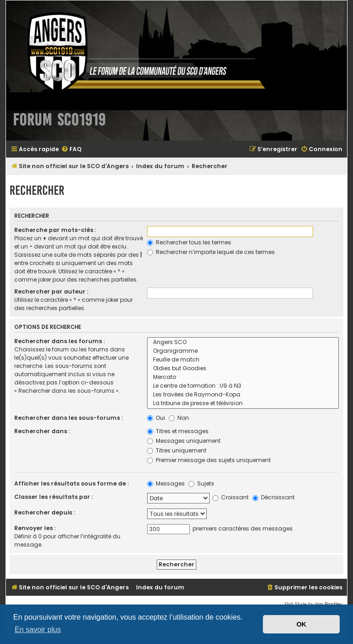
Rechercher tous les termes (189, 242)
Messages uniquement (184, 441)
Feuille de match (243, 360)
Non (179, 418)
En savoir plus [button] (38, 630)
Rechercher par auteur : (51, 291)
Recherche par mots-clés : (55, 230)
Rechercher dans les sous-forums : (68, 418)
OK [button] (302, 624)
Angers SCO (243, 342)
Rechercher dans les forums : (60, 341)
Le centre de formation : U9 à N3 (243, 386)
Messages (166, 483)
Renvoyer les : (35, 528)
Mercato (243, 377)
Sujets (201, 483)
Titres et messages (178, 431)
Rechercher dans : (42, 431)
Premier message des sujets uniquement (209, 460)
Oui (156, 418)
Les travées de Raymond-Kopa (243, 395)
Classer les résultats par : (54, 497)
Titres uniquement (177, 450)
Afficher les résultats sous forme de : (71, 483)
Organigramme (243, 351)
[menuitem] (71, 150)
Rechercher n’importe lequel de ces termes (211, 252)
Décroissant (273, 497)
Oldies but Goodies (243, 369)
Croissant (231, 497)
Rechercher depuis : (45, 512)
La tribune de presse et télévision (243, 404)
